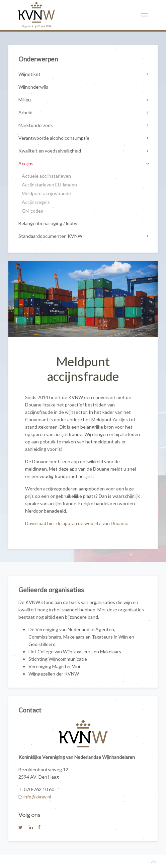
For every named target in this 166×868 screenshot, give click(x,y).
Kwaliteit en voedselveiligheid (50, 151)
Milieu (25, 100)
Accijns (26, 163)
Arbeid (25, 112)
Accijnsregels (36, 202)
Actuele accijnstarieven (46, 176)
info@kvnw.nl (37, 797)
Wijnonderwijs (33, 87)
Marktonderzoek (36, 125)
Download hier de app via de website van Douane (76, 523)
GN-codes (32, 211)
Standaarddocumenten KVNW (50, 236)
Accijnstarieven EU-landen (49, 185)
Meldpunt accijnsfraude (46, 193)
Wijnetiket (29, 74)
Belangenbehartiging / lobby (48, 223)
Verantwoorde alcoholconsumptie (54, 138)
